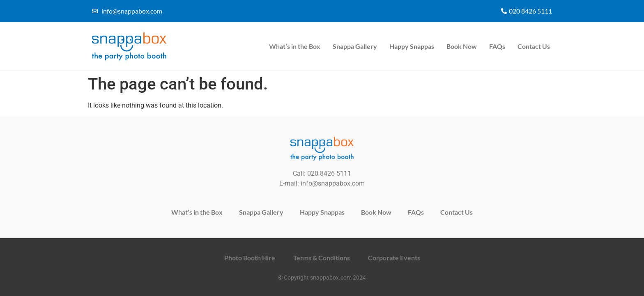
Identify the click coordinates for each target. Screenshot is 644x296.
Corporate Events (394, 258)
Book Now (462, 46)
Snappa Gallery (355, 46)
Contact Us (534, 46)
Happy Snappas (412, 46)
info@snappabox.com (333, 183)
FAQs (497, 46)
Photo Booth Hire (250, 258)
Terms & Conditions (322, 258)
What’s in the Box (295, 46)
